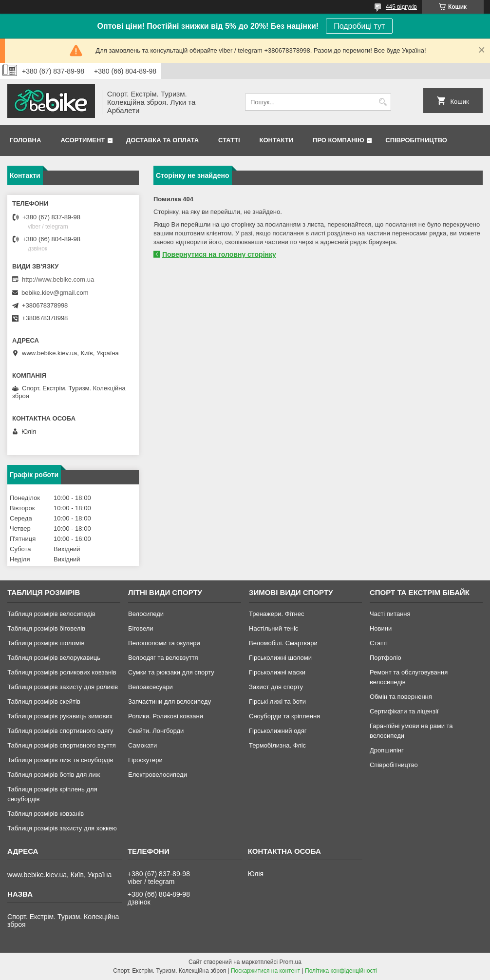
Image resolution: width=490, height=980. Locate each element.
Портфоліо (386, 658)
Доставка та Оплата (162, 140)
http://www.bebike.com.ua (58, 279)
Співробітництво (416, 140)
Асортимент (83, 140)
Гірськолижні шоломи (280, 658)
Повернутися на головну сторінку (219, 254)
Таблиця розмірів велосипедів (51, 614)
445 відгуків (401, 7)
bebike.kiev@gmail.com (55, 293)
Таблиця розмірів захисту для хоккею (62, 828)
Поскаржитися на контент (265, 971)
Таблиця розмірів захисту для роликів (63, 687)
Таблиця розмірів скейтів (44, 701)
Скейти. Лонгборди (156, 731)
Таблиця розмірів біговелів (46, 628)
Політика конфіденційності (341, 971)
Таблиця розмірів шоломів (46, 643)
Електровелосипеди (158, 775)
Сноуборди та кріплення (284, 716)
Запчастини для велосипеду (170, 701)
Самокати (142, 745)
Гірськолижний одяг (278, 731)
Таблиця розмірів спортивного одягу (60, 731)
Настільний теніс (273, 628)
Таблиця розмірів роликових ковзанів (62, 672)
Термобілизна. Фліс (277, 745)
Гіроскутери (145, 760)
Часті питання (390, 614)
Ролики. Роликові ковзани (166, 716)
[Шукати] (383, 102)
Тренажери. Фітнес (276, 614)
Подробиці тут (359, 26)
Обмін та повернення (401, 697)
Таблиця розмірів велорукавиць (54, 658)
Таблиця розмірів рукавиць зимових (60, 716)
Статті (229, 140)
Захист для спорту (276, 687)
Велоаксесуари (151, 687)
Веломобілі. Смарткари (283, 643)
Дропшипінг (387, 750)
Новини (381, 628)
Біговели (141, 628)
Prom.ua (291, 962)
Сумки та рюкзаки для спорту (171, 672)
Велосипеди (146, 614)
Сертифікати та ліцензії (404, 711)
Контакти (277, 140)
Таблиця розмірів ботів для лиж (54, 775)
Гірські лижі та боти (277, 701)
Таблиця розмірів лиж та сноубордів (60, 760)
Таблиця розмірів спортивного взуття (62, 745)
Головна (25, 140)
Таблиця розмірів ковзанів (46, 814)
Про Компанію (339, 140)
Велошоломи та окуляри (164, 643)
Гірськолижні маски (277, 672)
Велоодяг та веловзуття (163, 658)
